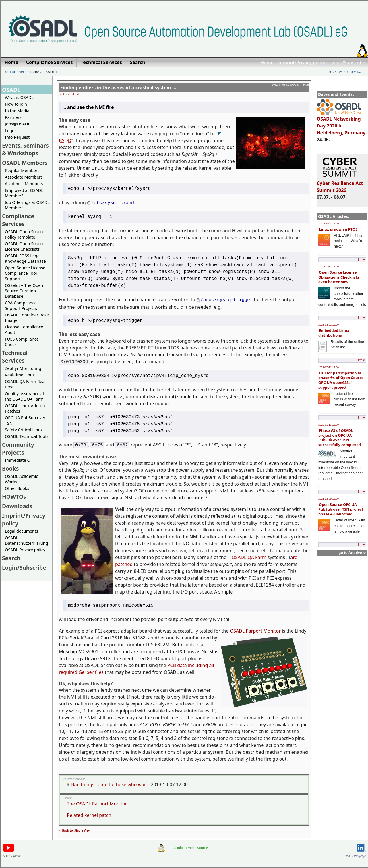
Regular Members (22, 170)
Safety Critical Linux (24, 430)
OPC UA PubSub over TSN (25, 420)
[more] (362, 259)
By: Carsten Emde (69, 94)
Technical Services (15, 357)
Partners (13, 117)
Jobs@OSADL (18, 124)
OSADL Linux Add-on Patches (25, 408)
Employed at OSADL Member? (24, 193)
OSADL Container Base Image (27, 318)
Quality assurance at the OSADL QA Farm (25, 396)
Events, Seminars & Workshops (25, 149)
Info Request (17, 137)
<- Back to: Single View (75, 830)
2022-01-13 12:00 (329, 425)
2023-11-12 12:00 (329, 266)
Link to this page (355, 856)
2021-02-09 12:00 (329, 499)
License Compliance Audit (24, 330)
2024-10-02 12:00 (329, 223)
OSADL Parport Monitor (255, 631)
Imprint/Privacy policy (302, 63)
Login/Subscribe (348, 63)
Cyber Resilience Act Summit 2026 (340, 184)
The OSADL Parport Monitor (97, 804)
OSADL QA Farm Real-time (26, 384)
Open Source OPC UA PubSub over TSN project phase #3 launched (341, 509)
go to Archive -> (352, 553)
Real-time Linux (20, 375)
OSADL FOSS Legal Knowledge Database (25, 258)
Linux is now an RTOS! (339, 229)
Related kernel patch (89, 815)
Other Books (17, 488)
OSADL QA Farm (247, 557)
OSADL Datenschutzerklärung (26, 540)
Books (10, 468)
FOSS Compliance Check (22, 342)
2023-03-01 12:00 (329, 325)
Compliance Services (18, 220)
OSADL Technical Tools (27, 436)
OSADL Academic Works (21, 479)
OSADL (49, 72)
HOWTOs (14, 497)
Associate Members (24, 177)
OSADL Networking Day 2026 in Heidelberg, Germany (341, 123)
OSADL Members (25, 163)
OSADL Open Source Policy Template (25, 234)
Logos (11, 131)
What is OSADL (19, 97)
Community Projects (18, 449)
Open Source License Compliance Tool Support (25, 273)
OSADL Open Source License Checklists (25, 246)
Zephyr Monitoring (23, 368)
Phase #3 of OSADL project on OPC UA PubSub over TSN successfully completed (340, 438)
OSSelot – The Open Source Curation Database (24, 291)
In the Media (17, 111)
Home (267, 63)
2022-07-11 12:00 (329, 367)
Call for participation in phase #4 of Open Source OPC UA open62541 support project (341, 380)
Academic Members (24, 184)
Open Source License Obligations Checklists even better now (339, 277)
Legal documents (22, 531)
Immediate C (17, 460)
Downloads (17, 506)
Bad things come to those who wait (109, 784)
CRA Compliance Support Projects (21, 306)
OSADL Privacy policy (25, 550)
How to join (16, 104)
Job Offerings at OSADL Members (27, 205)
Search (11, 558)
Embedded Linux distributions (334, 333)
